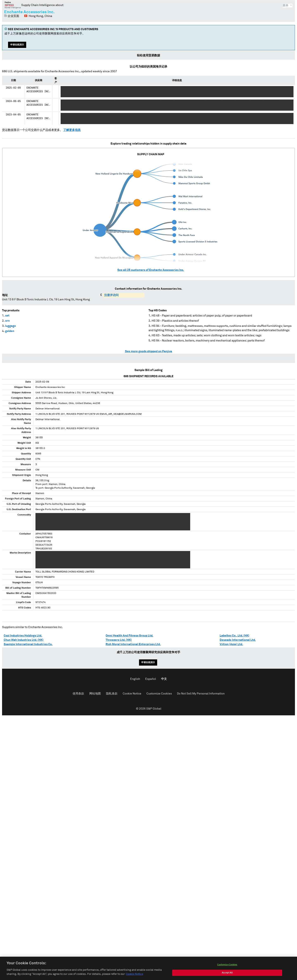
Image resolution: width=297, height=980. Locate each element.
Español (151, 679)
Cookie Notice (132, 694)
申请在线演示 (17, 45)
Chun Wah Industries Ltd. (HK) (24, 640)
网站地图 (95, 694)
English (135, 679)
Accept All (227, 977)
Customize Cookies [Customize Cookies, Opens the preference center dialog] (227, 969)
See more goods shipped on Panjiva (148, 351)
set (7, 316)
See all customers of (151, 270)
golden (10, 331)
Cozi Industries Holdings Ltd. (23, 636)
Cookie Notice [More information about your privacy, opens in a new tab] (134, 978)
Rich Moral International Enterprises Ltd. (133, 644)
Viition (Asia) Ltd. (231, 644)
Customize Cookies (159, 694)
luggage (11, 326)
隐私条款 (112, 694)
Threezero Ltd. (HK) (119, 640)
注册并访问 (111, 295)
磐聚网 (13, 5)
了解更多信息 (72, 130)
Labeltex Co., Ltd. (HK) (235, 636)
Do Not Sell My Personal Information (201, 694)
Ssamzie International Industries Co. (28, 644)
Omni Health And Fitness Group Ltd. (129, 636)
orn (7, 321)
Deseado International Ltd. (238, 640)
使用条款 (78, 694)
